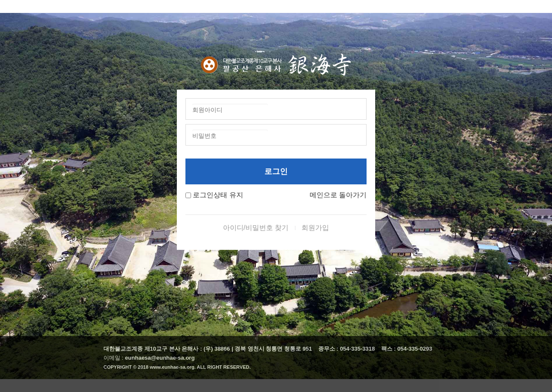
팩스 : (389, 349)
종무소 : (329, 349)
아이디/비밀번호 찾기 (256, 228)
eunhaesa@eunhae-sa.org (160, 358)
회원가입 (315, 228)
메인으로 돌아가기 (338, 195)
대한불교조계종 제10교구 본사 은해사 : (153, 349)
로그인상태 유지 (218, 195)
